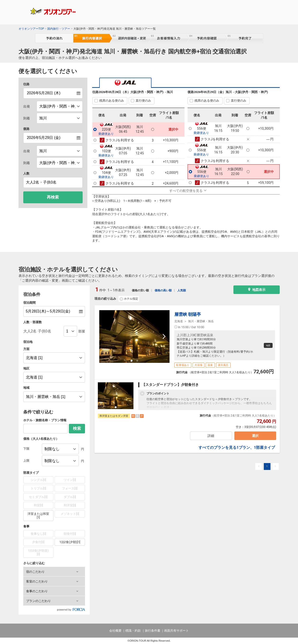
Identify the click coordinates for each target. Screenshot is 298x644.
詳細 (211, 437)
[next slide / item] (164, 336)
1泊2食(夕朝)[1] (70, 542)
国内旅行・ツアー (59, 29)
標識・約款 (133, 631)
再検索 (53, 197)
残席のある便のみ (112, 101)
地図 (266, 345)
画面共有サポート (176, 631)
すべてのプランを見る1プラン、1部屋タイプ (237, 450)
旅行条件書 (153, 631)
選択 (254, 437)
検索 (77, 429)
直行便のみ (143, 101)
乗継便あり (106, 134)
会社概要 (115, 631)
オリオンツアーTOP (31, 29)
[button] (54, 572)
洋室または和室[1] (38, 516)
